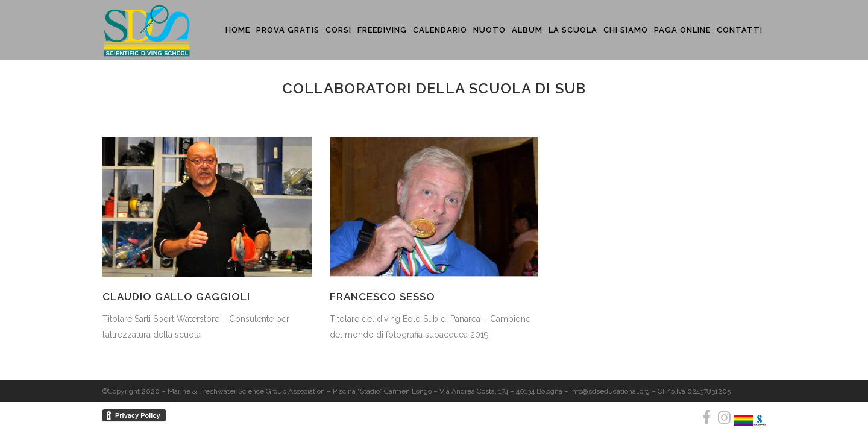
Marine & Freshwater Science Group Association (246, 391)
